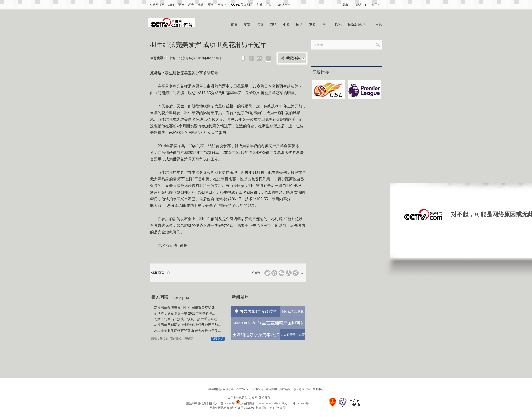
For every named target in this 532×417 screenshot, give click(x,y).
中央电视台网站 (218, 389)
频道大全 (282, 5)
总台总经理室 (302, 389)
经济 (191, 5)
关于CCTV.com (240, 389)
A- (252, 58)
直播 (259, 5)
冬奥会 (177, 298)
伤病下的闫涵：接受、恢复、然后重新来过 (186, 319)
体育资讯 (157, 58)
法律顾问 (285, 389)
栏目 (269, 5)
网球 (379, 25)
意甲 (325, 25)
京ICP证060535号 (224, 404)
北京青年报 (187, 58)
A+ (259, 58)
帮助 (359, 5)
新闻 (171, 5)
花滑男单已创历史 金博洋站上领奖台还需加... (187, 325)
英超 (312, 25)
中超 (286, 25)
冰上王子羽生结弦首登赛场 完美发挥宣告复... (187, 330)
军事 (211, 5)
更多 (221, 5)
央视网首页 (157, 5)
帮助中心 (318, 389)
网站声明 (271, 389)
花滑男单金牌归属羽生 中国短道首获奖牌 (184, 308)
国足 (299, 25)
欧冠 (338, 25)
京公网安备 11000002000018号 (257, 404)
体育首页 (158, 273)
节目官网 (246, 5)
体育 (201, 5)
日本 (187, 298)
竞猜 (247, 25)
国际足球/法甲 (359, 25)
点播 (260, 25)
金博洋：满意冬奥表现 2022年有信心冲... (184, 313)
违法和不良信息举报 (199, 404)
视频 (181, 5)
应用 (374, 5)
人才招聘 (257, 389)
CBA (273, 25)
